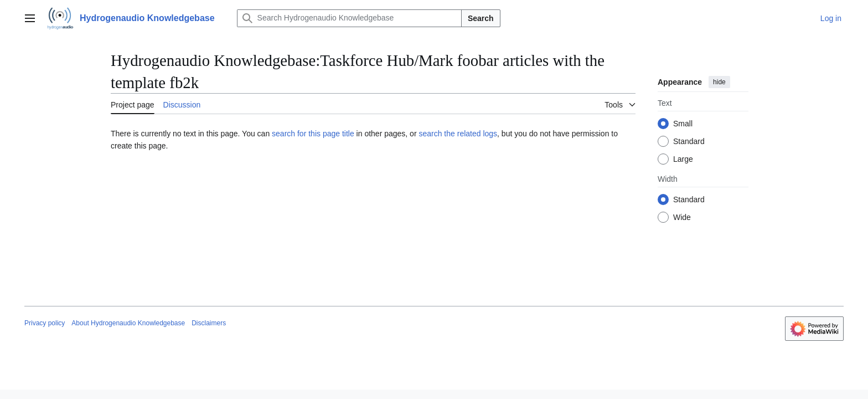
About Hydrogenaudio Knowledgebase (128, 323)
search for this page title (313, 134)
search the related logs (458, 134)
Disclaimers (209, 323)
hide (719, 82)
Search (481, 18)
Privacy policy (45, 323)
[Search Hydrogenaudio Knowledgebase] (349, 18)
